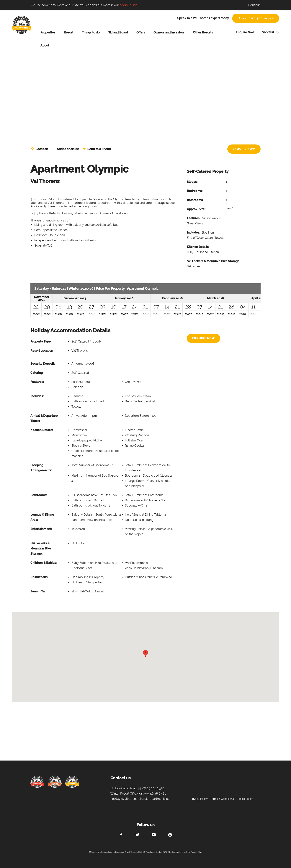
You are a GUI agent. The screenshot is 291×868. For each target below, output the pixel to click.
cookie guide (129, 5)
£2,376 (80, 314)
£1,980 (103, 314)
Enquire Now (245, 32)
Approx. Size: (196, 209)
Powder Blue (196, 852)
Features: (194, 218)
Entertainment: (41, 529)
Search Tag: (39, 591)
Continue (254, 5)
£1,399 (59, 314)
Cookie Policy (245, 799)
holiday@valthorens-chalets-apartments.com (141, 799)
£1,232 (36, 314)
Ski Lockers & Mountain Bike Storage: (214, 261)
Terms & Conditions (222, 799)
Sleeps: (192, 182)
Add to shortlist (68, 149)
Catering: (37, 373)
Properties (48, 32)
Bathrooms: (195, 200)
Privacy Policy (199, 799)
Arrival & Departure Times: (44, 418)
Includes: (193, 233)
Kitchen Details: (198, 247)
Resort (69, 32)
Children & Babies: (44, 563)
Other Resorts (203, 32)
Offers (141, 32)
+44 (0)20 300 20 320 (256, 18)
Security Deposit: (43, 364)
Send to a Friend (100, 149)
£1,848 (199, 314)
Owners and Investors (169, 32)
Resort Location (42, 351)
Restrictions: (39, 577)
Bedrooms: (195, 191)
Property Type (41, 341)
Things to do (91, 32)
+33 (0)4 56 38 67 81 (152, 794)
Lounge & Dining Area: (42, 517)
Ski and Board (118, 32)
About (45, 45)
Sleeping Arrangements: (41, 468)
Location (42, 149)
